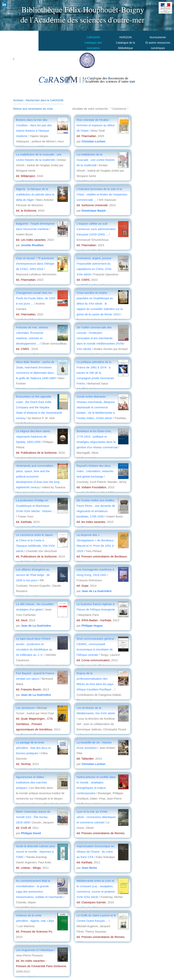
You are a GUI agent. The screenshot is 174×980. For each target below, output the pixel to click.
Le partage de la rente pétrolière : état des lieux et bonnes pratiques (33, 748)
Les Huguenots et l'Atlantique (35, 950)
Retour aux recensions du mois (33, 109)
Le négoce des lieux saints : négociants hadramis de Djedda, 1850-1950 (34, 436)
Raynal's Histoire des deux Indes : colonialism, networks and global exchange (95, 471)
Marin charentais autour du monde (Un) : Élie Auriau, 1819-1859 (33, 817)
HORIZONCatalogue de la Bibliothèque (125, 43)
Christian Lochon (93, 141)
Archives (18, 100)
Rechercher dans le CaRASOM (45, 100)
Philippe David (31, 833)
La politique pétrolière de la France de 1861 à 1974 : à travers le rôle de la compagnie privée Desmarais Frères (95, 373)
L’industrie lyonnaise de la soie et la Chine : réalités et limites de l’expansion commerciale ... (102, 194)
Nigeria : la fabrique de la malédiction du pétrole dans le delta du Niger (35, 194)
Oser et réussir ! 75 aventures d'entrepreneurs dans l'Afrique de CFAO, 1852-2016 (35, 264)
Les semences (25, 708)
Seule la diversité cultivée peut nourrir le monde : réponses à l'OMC (36, 852)
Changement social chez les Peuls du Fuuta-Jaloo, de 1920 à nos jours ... (36, 298)
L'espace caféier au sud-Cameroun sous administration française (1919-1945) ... (96, 229)
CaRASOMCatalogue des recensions (93, 43)
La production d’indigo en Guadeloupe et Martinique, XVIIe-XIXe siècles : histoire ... (35, 506)
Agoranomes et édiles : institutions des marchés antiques (31, 782)
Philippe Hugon (92, 626)
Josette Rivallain (32, 245)
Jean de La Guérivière (97, 591)
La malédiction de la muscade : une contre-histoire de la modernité (96, 160)
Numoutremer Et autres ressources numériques (158, 43)
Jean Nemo (89, 868)
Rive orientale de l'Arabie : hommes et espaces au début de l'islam (96, 125)
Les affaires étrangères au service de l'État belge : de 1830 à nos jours (33, 575)
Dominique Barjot (94, 211)
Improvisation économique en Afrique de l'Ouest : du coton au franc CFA (95, 852)
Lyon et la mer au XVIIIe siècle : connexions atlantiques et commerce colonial (96, 817)
